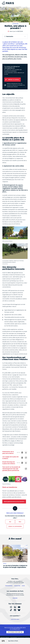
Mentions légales (5, 638)
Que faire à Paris (13, 641)
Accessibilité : (20, 638)
